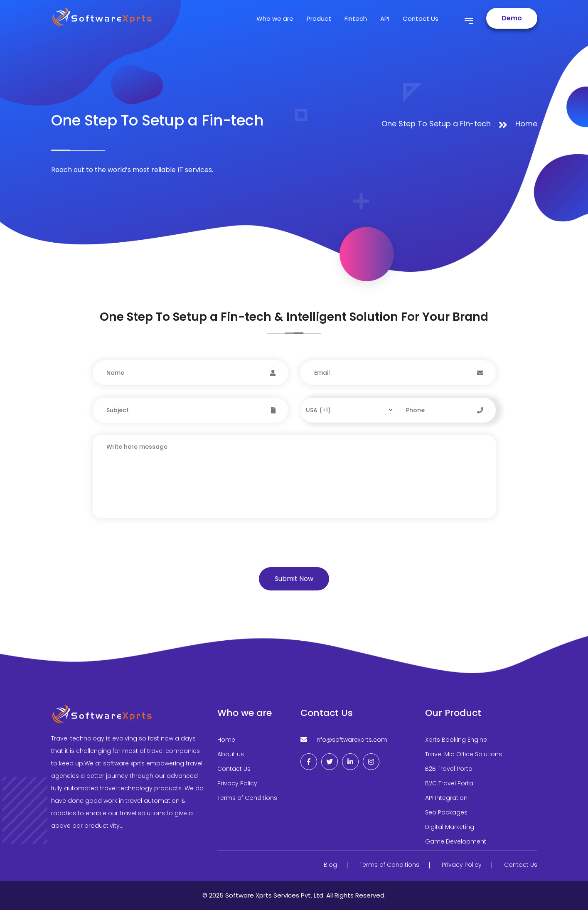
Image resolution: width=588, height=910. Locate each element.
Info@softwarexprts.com (351, 740)
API (385, 18)
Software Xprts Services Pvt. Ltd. (276, 895)
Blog (330, 865)
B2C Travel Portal (450, 783)
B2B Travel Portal (449, 769)
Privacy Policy (237, 783)
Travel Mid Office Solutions (464, 754)
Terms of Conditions (247, 798)
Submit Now (294, 579)
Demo (512, 18)
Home (526, 124)
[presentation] (150, 551)
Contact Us (421, 18)
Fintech (356, 18)
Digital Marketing (450, 827)
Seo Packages (446, 812)
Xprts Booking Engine (456, 740)
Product (319, 18)
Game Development (456, 841)
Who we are (275, 18)
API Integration (446, 798)
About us (231, 754)
